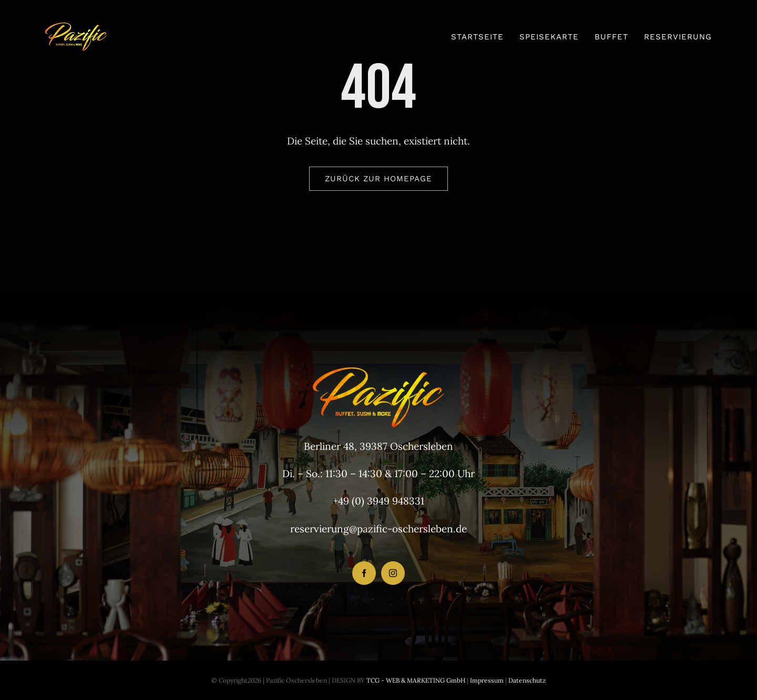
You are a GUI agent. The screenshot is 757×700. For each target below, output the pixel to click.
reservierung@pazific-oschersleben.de (378, 529)
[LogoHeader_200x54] (76, 27)
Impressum (486, 680)
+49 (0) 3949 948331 (378, 501)
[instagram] (393, 573)
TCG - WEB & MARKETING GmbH (415, 680)
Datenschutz (527, 680)
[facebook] (364, 573)
